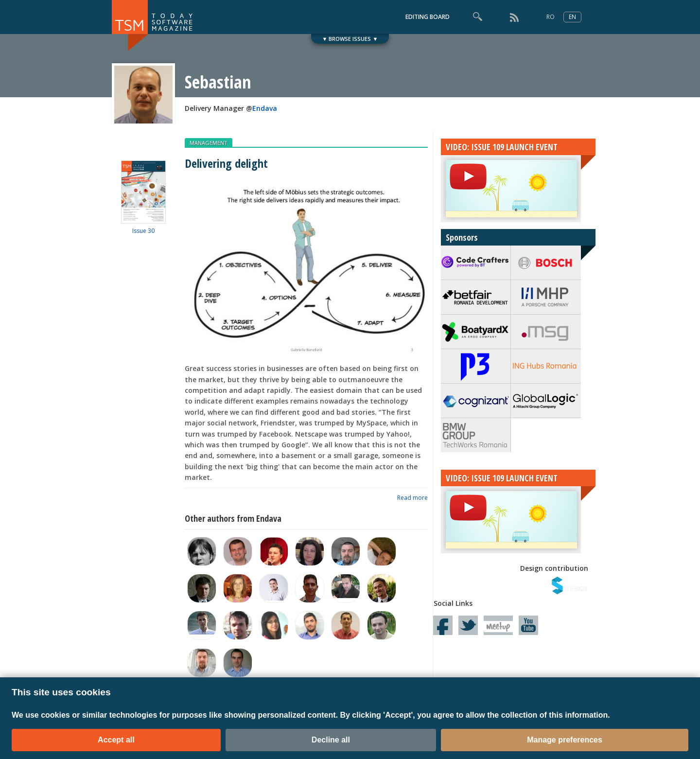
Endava (265, 108)
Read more (412, 498)
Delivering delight (226, 163)
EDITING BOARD (428, 17)
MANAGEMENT (209, 143)
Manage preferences (565, 740)
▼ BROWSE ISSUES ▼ (350, 39)
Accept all (116, 740)
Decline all (331, 740)
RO (551, 17)
